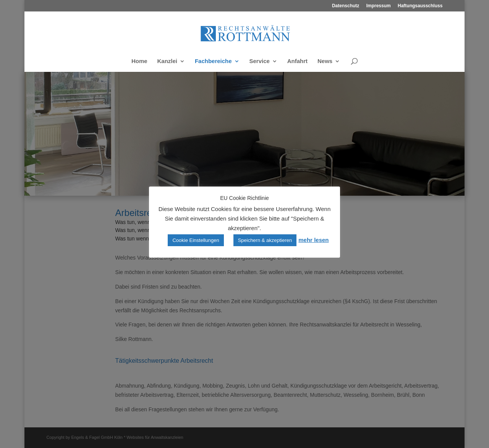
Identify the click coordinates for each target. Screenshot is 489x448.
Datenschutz (346, 6)
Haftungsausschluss (420, 6)
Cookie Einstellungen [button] (196, 240)
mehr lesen (313, 240)
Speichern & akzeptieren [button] (265, 240)
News (325, 61)
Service (260, 61)
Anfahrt (297, 61)
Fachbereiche (213, 61)
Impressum (379, 6)
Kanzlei (167, 61)
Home (139, 61)
